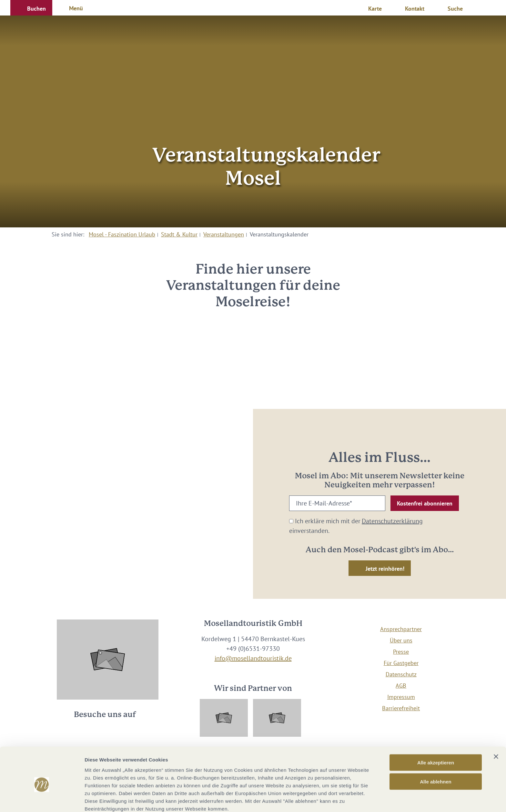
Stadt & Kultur (179, 234)
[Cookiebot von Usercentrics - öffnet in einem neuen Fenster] (42, 799)
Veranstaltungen (224, 234)
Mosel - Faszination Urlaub (122, 234)
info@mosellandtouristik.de (253, 658)
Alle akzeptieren (436, 732)
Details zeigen (343, 799)
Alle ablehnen (436, 751)
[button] (31, 8)
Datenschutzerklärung (392, 521)
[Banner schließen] (496, 726)
